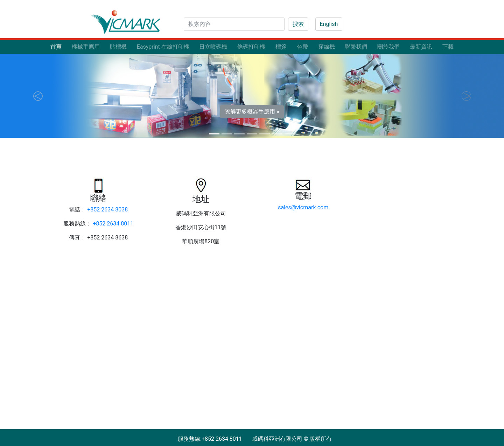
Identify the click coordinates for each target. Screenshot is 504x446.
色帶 (302, 47)
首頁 (56, 47)
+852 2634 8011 (113, 224)
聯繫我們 (356, 47)
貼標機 (118, 47)
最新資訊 (421, 47)
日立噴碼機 (213, 47)
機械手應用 (86, 47)
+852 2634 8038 (107, 210)
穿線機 (327, 47)
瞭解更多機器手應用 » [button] (252, 111)
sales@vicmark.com (303, 207)
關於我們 (388, 47)
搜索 (298, 24)
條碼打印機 (251, 47)
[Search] (234, 24)
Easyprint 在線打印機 (163, 47)
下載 (448, 47)
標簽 (281, 47)
